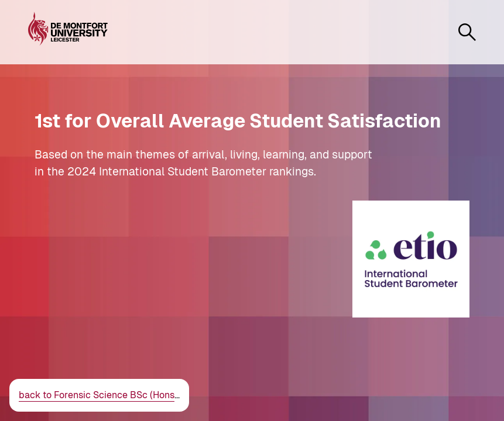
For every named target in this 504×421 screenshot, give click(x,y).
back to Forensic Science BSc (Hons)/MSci (111, 395)
